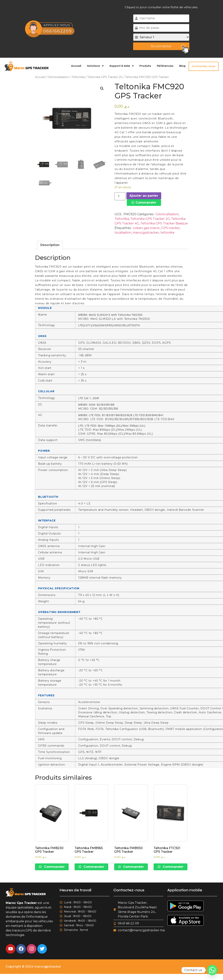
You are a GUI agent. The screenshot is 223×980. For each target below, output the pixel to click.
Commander (146, 203)
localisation (123, 233)
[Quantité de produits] (120, 196)
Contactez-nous (205, 66)
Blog (185, 66)
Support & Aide (124, 66)
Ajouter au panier (144, 196)
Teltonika (78, 77)
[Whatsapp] (212, 970)
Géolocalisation (59, 77)
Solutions (98, 66)
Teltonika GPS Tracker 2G (105, 77)
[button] (98, 66)
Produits (148, 66)
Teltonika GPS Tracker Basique (164, 223)
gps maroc (152, 228)
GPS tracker (171, 228)
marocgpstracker (146, 233)
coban (138, 228)
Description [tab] (50, 245)
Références (167, 66)
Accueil (79, 66)
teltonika (167, 233)
